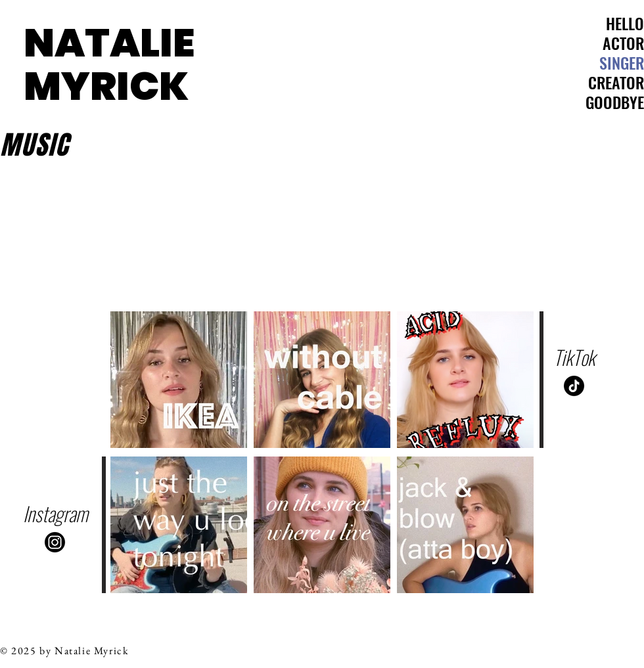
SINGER (622, 62)
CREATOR (616, 82)
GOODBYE (615, 102)
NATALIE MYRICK (109, 64)
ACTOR (623, 43)
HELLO (625, 23)
